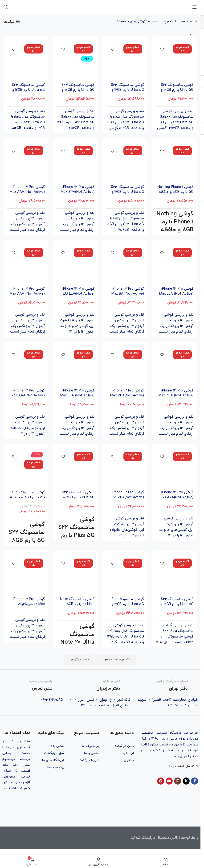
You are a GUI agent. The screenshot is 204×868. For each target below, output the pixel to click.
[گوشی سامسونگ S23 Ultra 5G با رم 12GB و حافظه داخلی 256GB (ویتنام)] (75, 62)
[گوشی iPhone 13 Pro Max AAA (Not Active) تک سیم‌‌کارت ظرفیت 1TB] (26, 265)
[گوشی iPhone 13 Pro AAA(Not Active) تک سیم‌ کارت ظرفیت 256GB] (26, 367)
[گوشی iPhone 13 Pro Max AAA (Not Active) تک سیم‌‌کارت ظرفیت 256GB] (26, 163)
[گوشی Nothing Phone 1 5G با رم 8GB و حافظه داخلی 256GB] (175, 163)
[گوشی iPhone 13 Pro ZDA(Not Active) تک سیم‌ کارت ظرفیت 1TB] (125, 469)
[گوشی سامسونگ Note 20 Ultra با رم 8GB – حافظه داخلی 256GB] (75, 576)
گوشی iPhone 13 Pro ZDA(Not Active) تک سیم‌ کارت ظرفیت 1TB (127, 497)
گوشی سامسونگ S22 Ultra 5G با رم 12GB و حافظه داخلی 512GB (177, 604)
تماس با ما (92, 753)
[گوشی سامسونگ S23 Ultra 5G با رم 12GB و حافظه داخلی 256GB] (125, 163)
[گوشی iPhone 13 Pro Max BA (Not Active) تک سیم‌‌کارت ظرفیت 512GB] (125, 265)
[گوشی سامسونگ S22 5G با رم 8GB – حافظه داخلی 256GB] (26, 469)
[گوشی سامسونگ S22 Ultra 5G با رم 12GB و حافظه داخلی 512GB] (175, 576)
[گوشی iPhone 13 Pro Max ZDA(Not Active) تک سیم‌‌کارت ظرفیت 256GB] (125, 367)
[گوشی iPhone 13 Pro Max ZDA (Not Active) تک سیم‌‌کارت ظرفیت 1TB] (175, 367)
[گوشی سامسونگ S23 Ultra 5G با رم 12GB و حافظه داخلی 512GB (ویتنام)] (125, 62)
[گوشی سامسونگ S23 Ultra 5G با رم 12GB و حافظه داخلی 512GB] (26, 62)
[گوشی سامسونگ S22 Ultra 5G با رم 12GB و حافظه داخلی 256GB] (125, 576)
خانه (194, 22)
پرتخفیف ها (91, 746)
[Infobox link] (168, 685)
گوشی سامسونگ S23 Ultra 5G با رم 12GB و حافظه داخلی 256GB (127, 192)
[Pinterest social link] (161, 781)
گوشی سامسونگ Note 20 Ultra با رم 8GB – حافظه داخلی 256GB (77, 604)
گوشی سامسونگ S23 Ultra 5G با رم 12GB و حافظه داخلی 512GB (28, 90)
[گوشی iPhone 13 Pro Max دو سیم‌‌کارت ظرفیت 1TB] (26, 576)
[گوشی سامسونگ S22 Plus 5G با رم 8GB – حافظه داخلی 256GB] (75, 469)
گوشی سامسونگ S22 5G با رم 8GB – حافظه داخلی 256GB (27, 497)
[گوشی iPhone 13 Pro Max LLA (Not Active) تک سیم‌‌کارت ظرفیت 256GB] (175, 265)
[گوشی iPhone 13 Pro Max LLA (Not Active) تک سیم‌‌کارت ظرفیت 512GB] (75, 367)
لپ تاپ (128, 753)
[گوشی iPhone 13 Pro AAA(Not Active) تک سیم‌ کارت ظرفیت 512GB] (175, 469)
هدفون (129, 760)
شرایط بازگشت (89, 760)
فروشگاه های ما (53, 760)
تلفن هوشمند (124, 746)
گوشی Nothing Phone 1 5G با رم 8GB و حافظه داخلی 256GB (175, 192)
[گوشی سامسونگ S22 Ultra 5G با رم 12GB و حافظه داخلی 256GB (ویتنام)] (175, 62)
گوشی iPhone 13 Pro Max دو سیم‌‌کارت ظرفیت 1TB (29, 604)
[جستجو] (6, 7)
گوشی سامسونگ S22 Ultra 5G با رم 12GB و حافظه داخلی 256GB (127, 604)
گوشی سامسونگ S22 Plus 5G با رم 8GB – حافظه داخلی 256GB (78, 497)
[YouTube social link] (169, 781)
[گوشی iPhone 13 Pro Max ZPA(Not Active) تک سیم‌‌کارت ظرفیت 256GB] (75, 163)
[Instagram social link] (178, 781)
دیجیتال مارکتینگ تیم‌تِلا (150, 838)
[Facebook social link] (195, 781)
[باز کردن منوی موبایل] (195, 7)
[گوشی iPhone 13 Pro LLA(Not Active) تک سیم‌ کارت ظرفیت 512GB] (75, 265)
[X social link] (186, 781)
